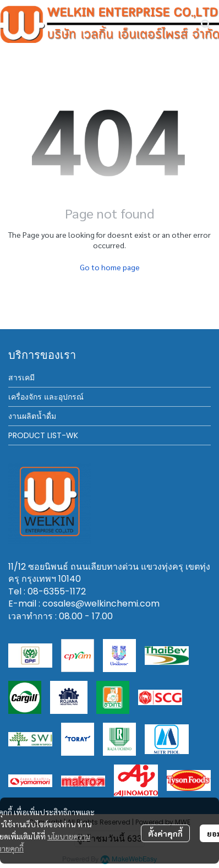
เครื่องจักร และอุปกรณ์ (46, 397)
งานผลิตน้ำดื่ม (32, 416)
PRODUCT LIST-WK (43, 435)
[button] (206, 24)
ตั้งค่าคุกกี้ (165, 833)
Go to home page (110, 267)
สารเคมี (21, 378)
